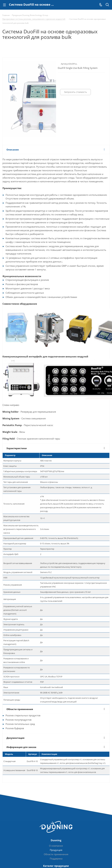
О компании (56, 846)
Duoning (56, 840)
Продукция (56, 850)
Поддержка (56, 859)
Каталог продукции (56, 866)
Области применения (56, 854)
